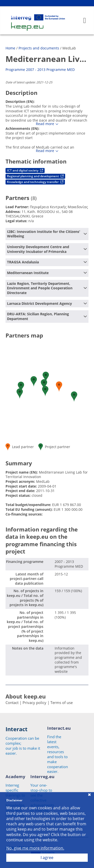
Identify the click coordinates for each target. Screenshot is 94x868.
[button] (20, 394)
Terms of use (62, 702)
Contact (12, 702)
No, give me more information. (35, 848)
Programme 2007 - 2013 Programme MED (40, 70)
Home (10, 48)
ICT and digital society (25, 170)
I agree (47, 858)
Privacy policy (34, 702)
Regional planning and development (35, 176)
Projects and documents (39, 48)
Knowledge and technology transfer (35, 182)
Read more (45, 124)
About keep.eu (26, 696)
